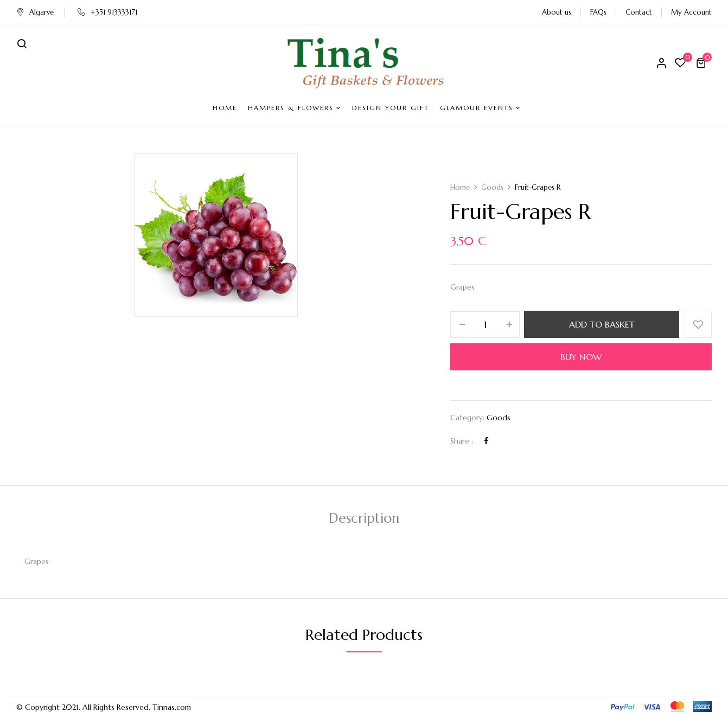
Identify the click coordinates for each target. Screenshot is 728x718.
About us (557, 12)
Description (364, 518)
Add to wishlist (698, 324)
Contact (639, 12)
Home (460, 187)
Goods (492, 187)
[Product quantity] (485, 324)
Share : (462, 441)
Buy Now (581, 357)
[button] (703, 63)
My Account (691, 12)
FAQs (598, 12)
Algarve (35, 12)
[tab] (364, 520)
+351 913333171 (107, 12)
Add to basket (602, 324)
